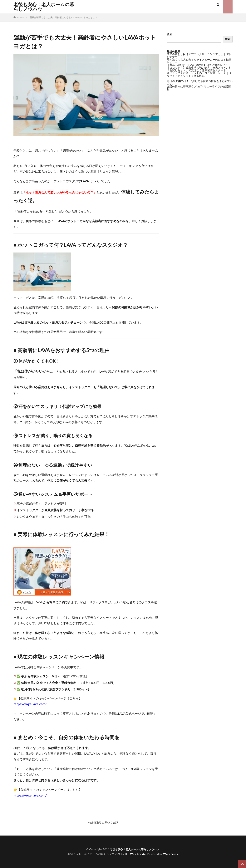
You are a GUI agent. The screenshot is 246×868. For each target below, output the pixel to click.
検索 (170, 34)
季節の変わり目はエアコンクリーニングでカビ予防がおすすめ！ (199, 55)
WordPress (171, 854)
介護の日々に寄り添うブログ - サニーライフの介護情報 (199, 88)
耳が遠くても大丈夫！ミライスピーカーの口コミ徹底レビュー (199, 61)
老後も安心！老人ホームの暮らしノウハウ (44, 7)
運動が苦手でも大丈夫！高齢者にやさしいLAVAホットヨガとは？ (63, 17)
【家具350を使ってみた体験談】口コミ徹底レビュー (199, 65)
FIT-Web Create (135, 854)
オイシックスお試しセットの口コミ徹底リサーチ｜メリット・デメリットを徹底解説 (199, 74)
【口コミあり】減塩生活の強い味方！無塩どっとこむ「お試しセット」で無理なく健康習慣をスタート (199, 69)
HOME (20, 17)
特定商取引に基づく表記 (103, 823)
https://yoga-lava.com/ (30, 704)
